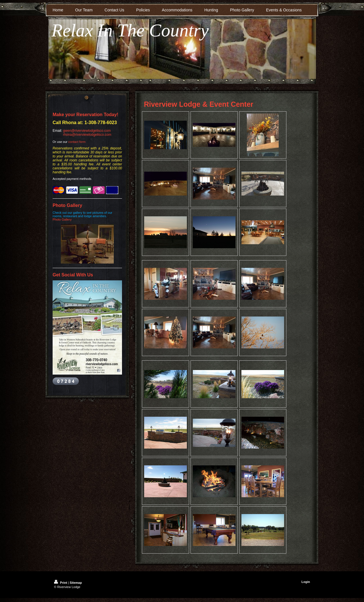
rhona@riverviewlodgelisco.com (87, 135)
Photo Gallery (62, 219)
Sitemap (76, 583)
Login (306, 582)
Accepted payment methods (72, 179)
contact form (77, 142)
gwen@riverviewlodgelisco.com (87, 131)
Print (61, 583)
